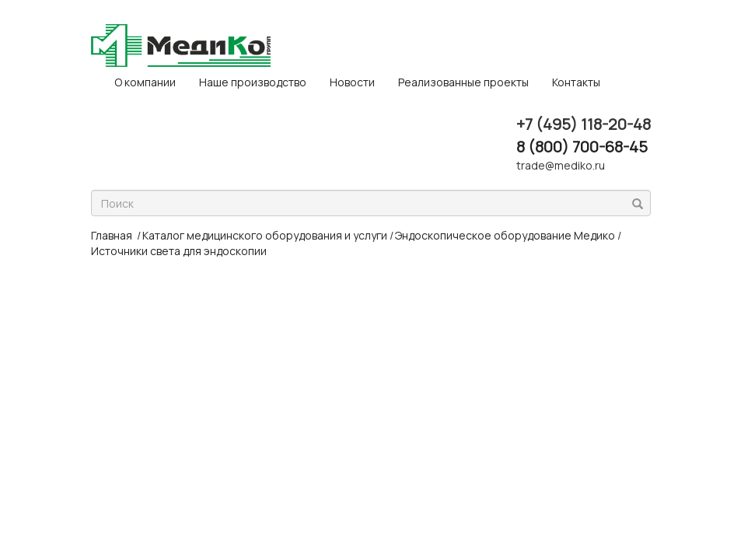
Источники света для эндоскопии (179, 251)
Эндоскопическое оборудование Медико (505, 235)
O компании (145, 82)
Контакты (576, 82)
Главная (112, 235)
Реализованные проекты (463, 82)
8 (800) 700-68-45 (582, 147)
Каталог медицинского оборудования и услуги (265, 235)
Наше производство (253, 82)
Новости (352, 82)
